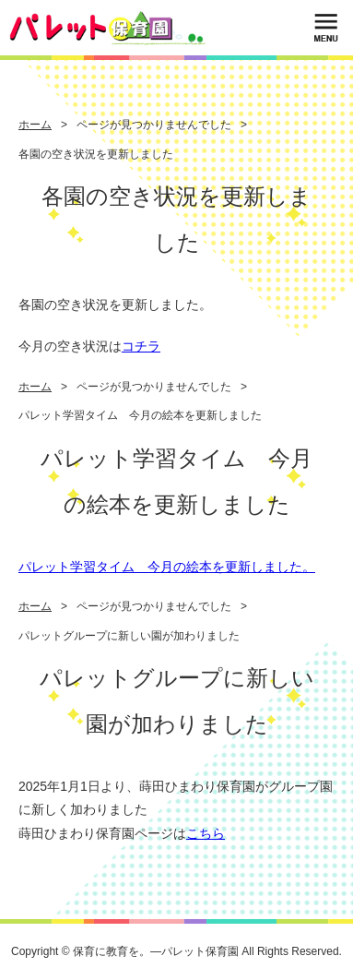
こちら (206, 833)
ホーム (35, 125)
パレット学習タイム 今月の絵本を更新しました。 (167, 567)
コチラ (141, 346)
